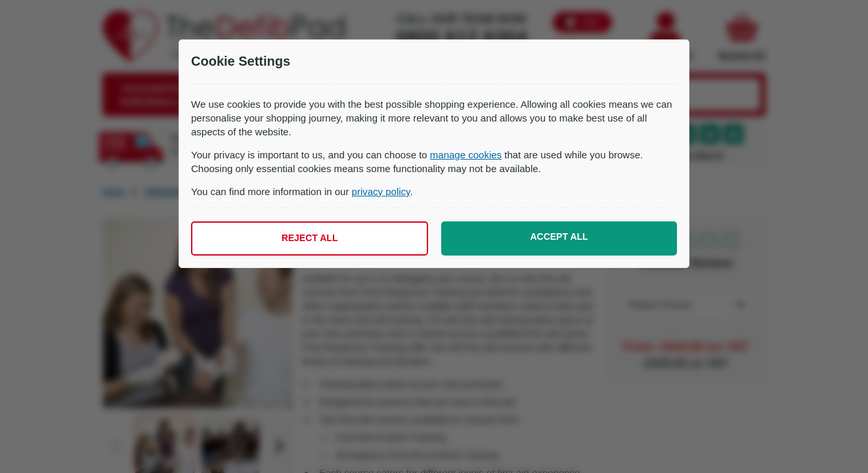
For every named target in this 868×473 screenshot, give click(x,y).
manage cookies (466, 155)
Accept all (559, 236)
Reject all (310, 238)
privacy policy (381, 191)
